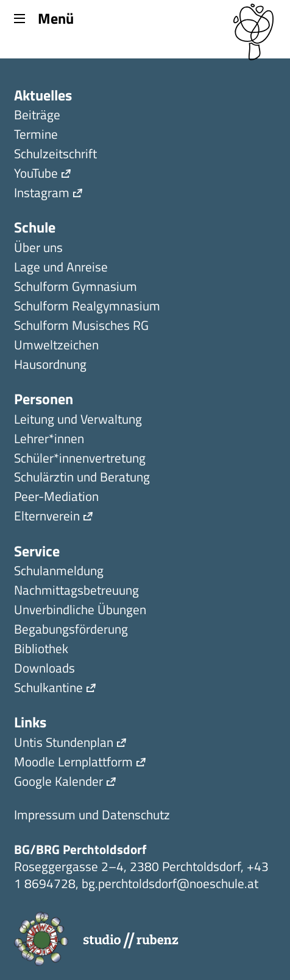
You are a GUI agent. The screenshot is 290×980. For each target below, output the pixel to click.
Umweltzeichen (56, 346)
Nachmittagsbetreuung (76, 591)
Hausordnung (50, 366)
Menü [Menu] (44, 18)
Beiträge (37, 116)
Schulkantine (48, 689)
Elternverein (47, 517)
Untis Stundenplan (64, 744)
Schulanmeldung (59, 572)
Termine (36, 135)
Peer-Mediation (56, 498)
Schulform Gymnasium (76, 288)
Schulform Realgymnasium (87, 307)
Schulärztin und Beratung (82, 478)
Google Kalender (58, 782)
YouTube (36, 174)
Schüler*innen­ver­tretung (80, 459)
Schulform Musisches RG (81, 327)
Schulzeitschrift (55, 155)
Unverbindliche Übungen (80, 611)
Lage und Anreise (61, 268)
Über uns (38, 249)
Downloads (44, 669)
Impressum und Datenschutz (92, 816)
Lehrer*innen (49, 440)
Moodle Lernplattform (73, 763)
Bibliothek (41, 650)
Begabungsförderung (71, 630)
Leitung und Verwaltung (78, 420)
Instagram (42, 194)
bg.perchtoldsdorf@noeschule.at (170, 883)
